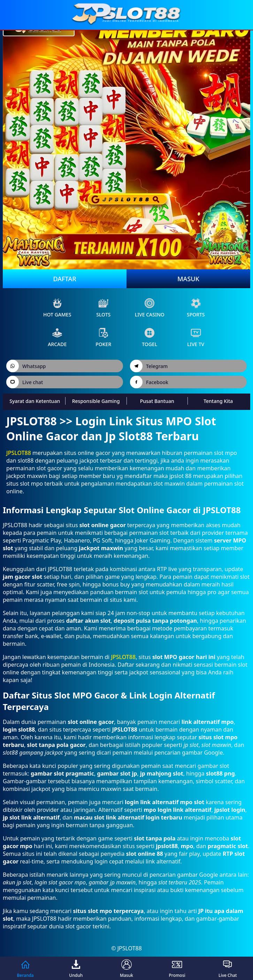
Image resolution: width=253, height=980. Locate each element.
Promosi (177, 968)
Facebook (149, 382)
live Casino (150, 308)
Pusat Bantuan (157, 401)
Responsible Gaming (96, 401)
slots (103, 308)
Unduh (76, 968)
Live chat (25, 382)
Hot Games (57, 308)
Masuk (188, 279)
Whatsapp (26, 366)
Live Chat (228, 968)
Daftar (64, 279)
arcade (57, 338)
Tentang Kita (218, 401)
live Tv (196, 338)
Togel (149, 338)
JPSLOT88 (19, 453)
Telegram (149, 366)
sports (196, 308)
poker (103, 338)
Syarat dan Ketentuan (35, 401)
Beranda (25, 968)
